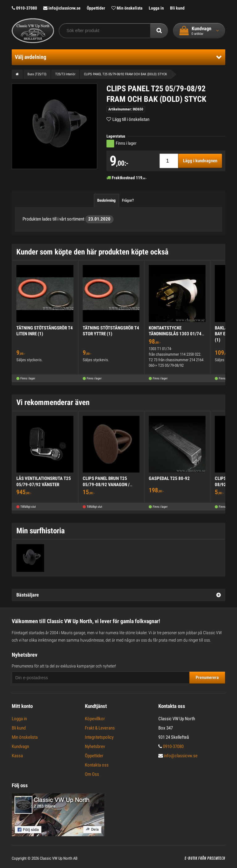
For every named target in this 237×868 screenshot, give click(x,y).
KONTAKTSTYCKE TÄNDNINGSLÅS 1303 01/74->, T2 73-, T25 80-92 (176, 334)
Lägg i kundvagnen (200, 161)
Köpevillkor (95, 719)
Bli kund (177, 8)
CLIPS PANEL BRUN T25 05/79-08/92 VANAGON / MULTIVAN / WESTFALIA (106, 484)
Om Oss (92, 774)
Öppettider (96, 8)
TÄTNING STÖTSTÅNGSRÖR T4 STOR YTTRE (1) (111, 331)
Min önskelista (127, 8)
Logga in (156, 8)
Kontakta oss (97, 765)
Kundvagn (20, 746)
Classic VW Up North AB (59, 858)
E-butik (191, 858)
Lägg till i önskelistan (131, 119)
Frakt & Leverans (100, 728)
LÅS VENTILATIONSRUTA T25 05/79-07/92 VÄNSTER (44, 482)
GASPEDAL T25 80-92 (169, 478)
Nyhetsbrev (95, 746)
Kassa (17, 756)
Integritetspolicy (99, 737)
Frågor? (128, 200)
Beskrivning (106, 200)
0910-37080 (24, 8)
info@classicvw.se (62, 8)
